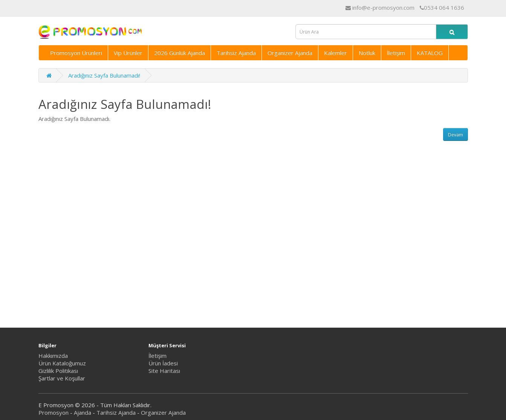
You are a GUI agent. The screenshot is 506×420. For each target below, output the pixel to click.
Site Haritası (164, 371)
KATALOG (430, 53)
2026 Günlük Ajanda (180, 53)
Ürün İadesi (163, 363)
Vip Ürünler (128, 53)
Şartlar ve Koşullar (62, 378)
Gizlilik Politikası (58, 371)
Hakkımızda (53, 356)
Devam (456, 135)
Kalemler (336, 53)
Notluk (367, 53)
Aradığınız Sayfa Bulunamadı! (104, 75)
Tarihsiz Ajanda (236, 53)
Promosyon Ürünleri (76, 53)
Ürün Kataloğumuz (62, 363)
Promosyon (54, 412)
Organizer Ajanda (290, 53)
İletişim (396, 53)
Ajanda (83, 412)
